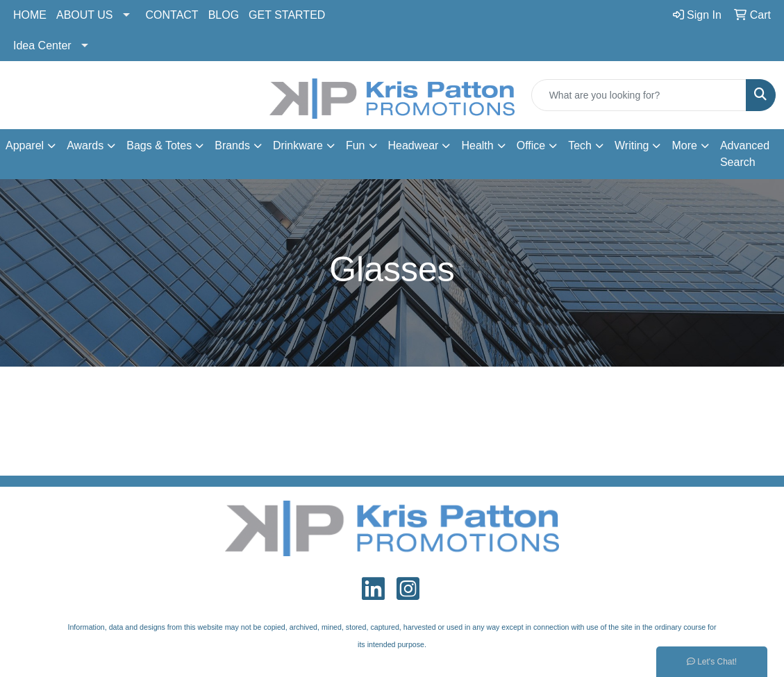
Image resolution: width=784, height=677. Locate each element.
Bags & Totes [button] (159, 145)
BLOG (224, 15)
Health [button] (477, 145)
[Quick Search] (639, 95)
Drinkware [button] (298, 145)
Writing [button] (632, 145)
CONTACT (172, 15)
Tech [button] (580, 145)
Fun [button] (356, 145)
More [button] (684, 145)
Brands (232, 145)
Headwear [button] (414, 145)
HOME (30, 15)
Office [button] (531, 145)
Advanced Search (745, 154)
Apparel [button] (25, 145)
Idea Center (42, 45)
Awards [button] (85, 145)
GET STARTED (287, 15)
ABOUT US (85, 15)
